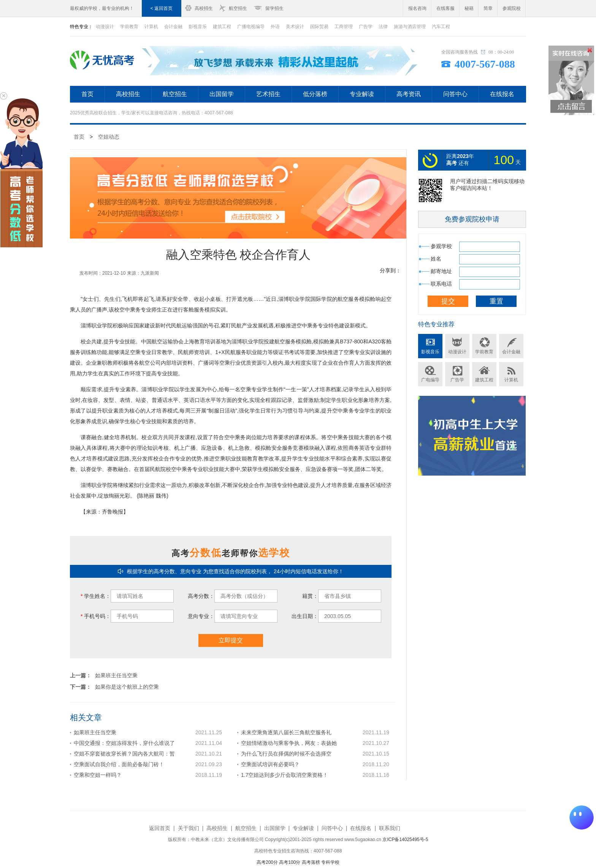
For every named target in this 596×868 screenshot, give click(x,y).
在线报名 (502, 94)
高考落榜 (311, 862)
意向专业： (201, 616)
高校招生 (204, 8)
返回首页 (160, 828)
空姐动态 (109, 137)
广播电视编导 (251, 27)
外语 (275, 27)
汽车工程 (441, 27)
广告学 (366, 27)
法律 (383, 27)
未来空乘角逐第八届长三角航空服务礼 (286, 732)
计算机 (151, 27)
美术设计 (295, 27)
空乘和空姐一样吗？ (98, 775)
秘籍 (469, 8)
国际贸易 (319, 27)
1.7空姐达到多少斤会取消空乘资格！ (285, 775)
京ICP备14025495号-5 (405, 840)
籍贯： (310, 596)
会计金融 (173, 27)
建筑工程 (222, 27)
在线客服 (445, 8)
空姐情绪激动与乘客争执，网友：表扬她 (289, 743)
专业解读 (362, 94)
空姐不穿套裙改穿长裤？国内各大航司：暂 (124, 754)
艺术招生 (268, 94)
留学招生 (274, 8)
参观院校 (512, 8)
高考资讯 (409, 94)
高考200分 (267, 862)
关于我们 (189, 828)
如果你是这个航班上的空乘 (127, 687)
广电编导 (430, 380)
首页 (87, 94)
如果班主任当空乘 (116, 675)
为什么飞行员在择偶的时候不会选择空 (286, 754)
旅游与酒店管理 (410, 27)
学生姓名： (96, 596)
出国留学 (222, 94)
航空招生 (238, 8)
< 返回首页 (162, 8)
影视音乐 (198, 27)
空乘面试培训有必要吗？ (270, 764)
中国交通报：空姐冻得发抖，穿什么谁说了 (124, 743)
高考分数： (201, 596)
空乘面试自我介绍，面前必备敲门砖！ (119, 764)
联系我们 (390, 828)
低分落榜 (315, 94)
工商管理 (344, 27)
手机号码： (96, 616)
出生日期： (305, 616)
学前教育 (129, 27)
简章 (488, 8)
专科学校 (330, 862)
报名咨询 (417, 8)
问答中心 (455, 94)
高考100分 (290, 862)
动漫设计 (105, 27)
